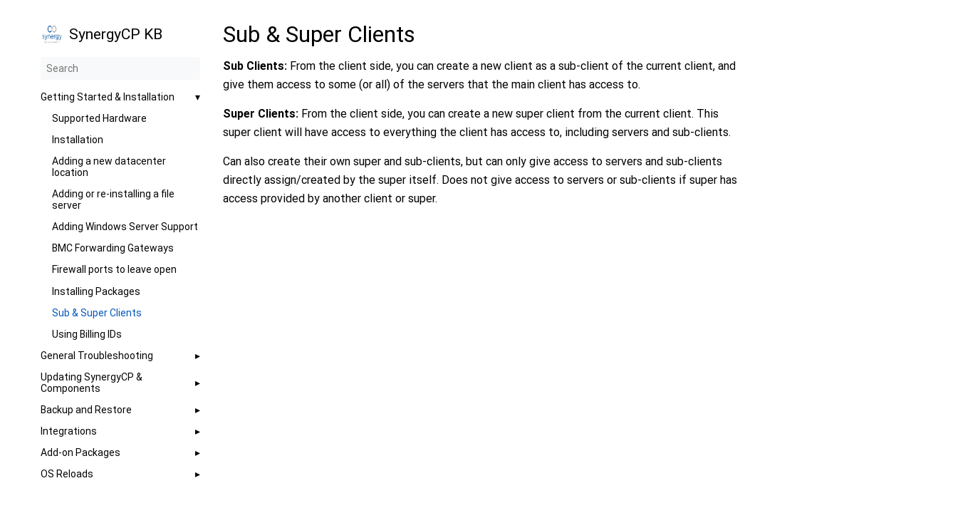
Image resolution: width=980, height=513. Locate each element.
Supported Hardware (99, 118)
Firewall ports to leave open (114, 269)
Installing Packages (96, 291)
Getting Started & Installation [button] (108, 97)
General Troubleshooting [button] (97, 356)
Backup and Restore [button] (86, 410)
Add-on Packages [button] (80, 452)
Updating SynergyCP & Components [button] (92, 383)
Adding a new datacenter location (109, 167)
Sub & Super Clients (97, 313)
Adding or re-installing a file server (113, 199)
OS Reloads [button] (67, 474)
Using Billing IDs (87, 334)
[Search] (120, 68)
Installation (78, 140)
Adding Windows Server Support (125, 227)
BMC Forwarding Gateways (113, 248)
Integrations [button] (69, 431)
